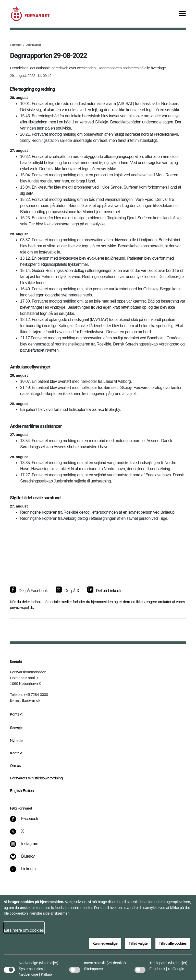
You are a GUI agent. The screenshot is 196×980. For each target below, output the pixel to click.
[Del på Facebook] (29, 591)
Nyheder (17, 740)
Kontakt (16, 714)
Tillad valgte (138, 943)
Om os (15, 765)
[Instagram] (28, 846)
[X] (23, 834)
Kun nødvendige (105, 943)
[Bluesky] (26, 859)
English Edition (22, 791)
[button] (49, 960)
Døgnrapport (33, 45)
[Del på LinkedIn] (105, 591)
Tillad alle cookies (173, 943)
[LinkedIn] (26, 871)
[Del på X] (67, 591)
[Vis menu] (182, 14)
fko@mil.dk (31, 700)
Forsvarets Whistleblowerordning (36, 778)
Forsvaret (16, 45)
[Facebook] (28, 821)
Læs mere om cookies (24, 930)
